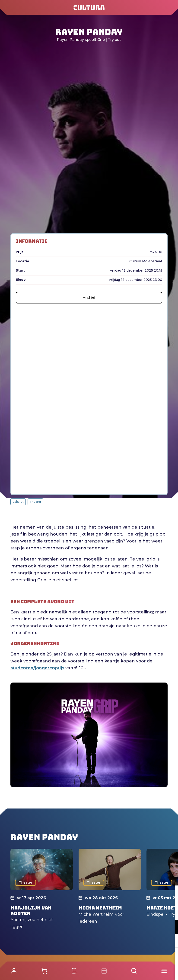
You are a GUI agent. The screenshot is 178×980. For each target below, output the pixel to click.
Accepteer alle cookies (139, 958)
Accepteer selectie (139, 971)
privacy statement (120, 912)
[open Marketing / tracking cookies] (171, 941)
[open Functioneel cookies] (171, 927)
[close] (171, 894)
